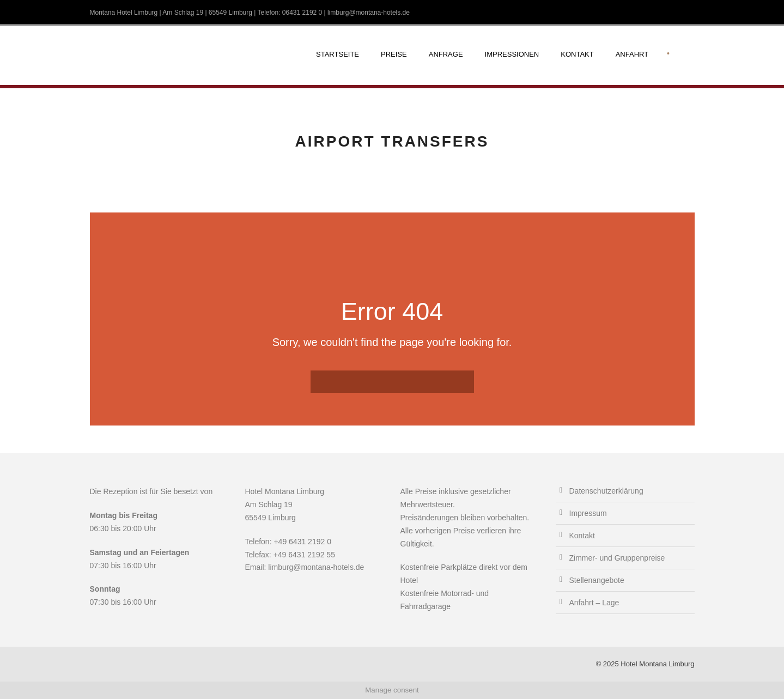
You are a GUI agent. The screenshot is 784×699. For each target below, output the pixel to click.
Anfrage (446, 54)
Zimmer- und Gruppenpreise (617, 558)
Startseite (338, 54)
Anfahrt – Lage (594, 603)
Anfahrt (632, 54)
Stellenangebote (597, 580)
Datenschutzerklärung (606, 491)
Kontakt (577, 54)
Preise (394, 54)
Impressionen (512, 54)
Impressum (588, 513)
